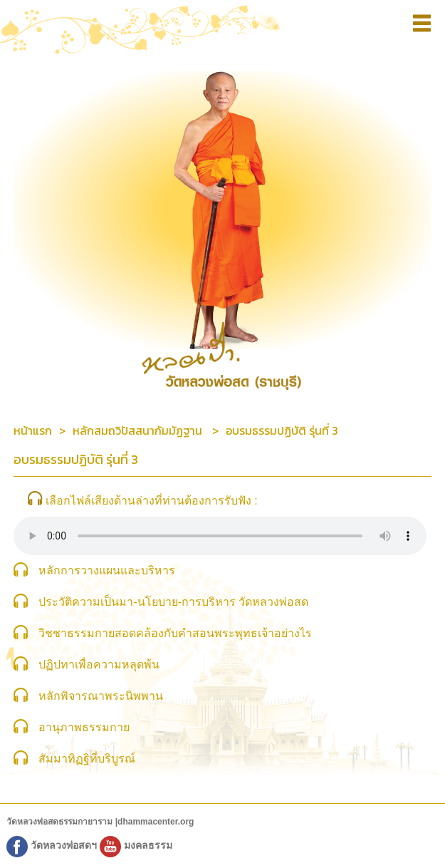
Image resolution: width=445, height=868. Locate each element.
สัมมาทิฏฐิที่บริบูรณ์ (87, 759)
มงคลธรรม (136, 845)
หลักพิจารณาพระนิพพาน (101, 696)
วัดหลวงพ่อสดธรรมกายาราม (61, 822)
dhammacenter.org (156, 822)
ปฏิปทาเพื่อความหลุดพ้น (99, 665)
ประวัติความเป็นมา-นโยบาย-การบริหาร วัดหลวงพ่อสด (173, 602)
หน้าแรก (33, 430)
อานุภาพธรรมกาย (84, 727)
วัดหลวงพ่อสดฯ (53, 845)
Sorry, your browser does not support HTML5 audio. (220, 536)
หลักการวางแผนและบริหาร (107, 570)
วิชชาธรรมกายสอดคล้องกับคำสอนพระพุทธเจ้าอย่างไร (175, 633)
